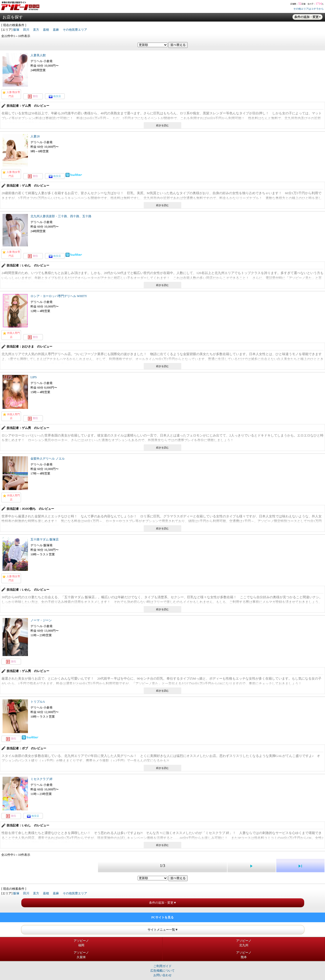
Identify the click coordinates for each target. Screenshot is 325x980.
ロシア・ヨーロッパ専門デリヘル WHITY (59, 296)
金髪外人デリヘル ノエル (48, 459)
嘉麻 (56, 30)
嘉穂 (46, 30)
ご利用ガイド (162, 966)
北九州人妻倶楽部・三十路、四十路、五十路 (61, 216)
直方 (36, 30)
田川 (26, 30)
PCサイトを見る (162, 917)
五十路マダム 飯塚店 (45, 539)
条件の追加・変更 (306, 17)
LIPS (34, 377)
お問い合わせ (162, 975)
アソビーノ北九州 (244, 943)
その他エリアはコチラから (308, 9)
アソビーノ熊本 (244, 955)
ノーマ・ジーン (41, 620)
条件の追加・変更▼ (163, 903)
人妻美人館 (38, 55)
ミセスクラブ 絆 (42, 779)
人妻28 (35, 136)
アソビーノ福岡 (81, 943)
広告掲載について (162, 971)
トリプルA (38, 702)
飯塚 (16, 30)
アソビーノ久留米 (81, 955)
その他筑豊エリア (75, 30)
